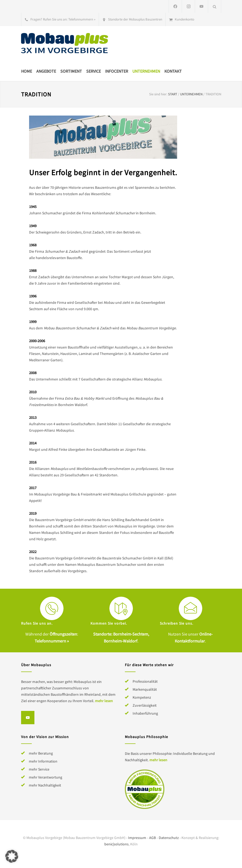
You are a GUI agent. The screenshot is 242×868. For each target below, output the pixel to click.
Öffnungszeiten (63, 634)
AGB (152, 838)
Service (94, 71)
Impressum (137, 838)
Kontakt (173, 71)
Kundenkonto (185, 19)
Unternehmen (146, 71)
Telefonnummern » (82, 19)
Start (173, 94)
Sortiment (71, 71)
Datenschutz (169, 838)
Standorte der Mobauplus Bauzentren (135, 19)
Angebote (46, 71)
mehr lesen (104, 701)
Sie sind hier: (158, 94)
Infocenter (117, 71)
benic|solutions (116, 844)
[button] (12, 856)
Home (27, 71)
